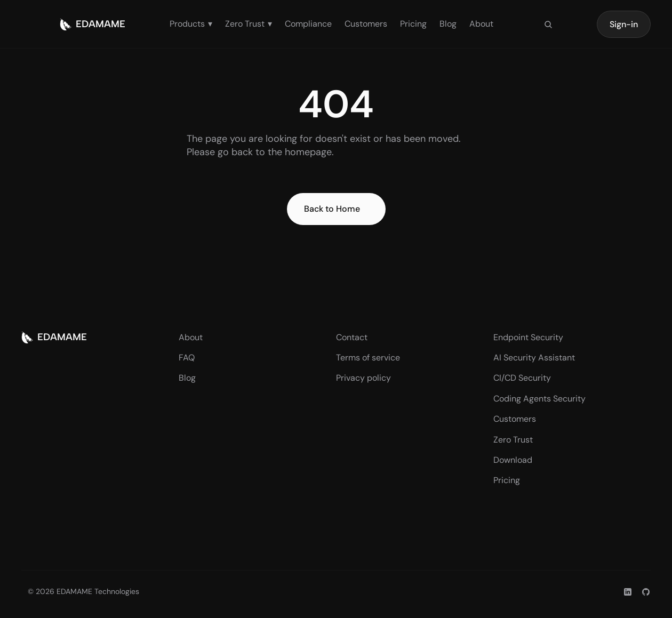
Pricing (413, 24)
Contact (352, 337)
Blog (448, 24)
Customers (366, 24)
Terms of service (368, 358)
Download (513, 460)
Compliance (308, 24)
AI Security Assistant (534, 358)
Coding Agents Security (539, 399)
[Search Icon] (548, 25)
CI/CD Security (522, 378)
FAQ (187, 358)
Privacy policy (363, 378)
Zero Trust (513, 440)
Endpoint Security (528, 337)
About (481, 24)
